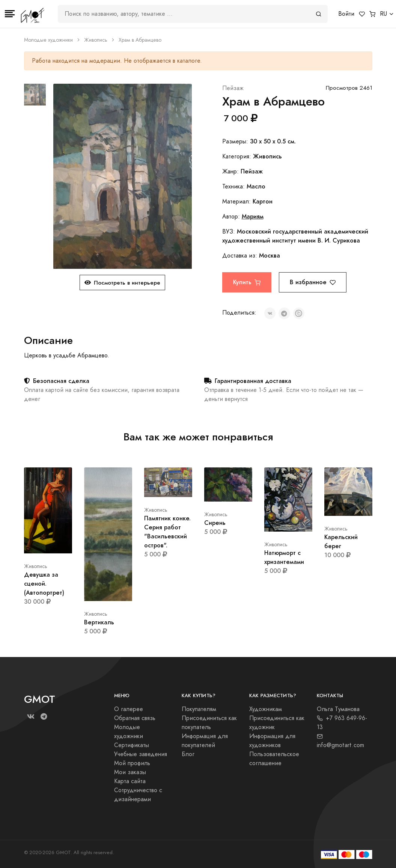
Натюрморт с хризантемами (284, 557)
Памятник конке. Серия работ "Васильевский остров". (167, 532)
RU (383, 14)
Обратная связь (135, 718)
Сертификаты (132, 745)
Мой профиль (132, 763)
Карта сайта (130, 781)
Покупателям (199, 709)
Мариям (253, 216)
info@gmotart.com (340, 741)
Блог (188, 754)
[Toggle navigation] (10, 14)
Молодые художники (48, 40)
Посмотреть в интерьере (122, 283)
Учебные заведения (141, 754)
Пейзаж (233, 88)
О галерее (129, 709)
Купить (247, 282)
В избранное (313, 282)
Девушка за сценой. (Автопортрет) (44, 584)
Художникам (266, 709)
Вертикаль (99, 622)
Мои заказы (130, 772)
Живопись (96, 40)
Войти (346, 14)
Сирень (215, 523)
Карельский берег (341, 542)
